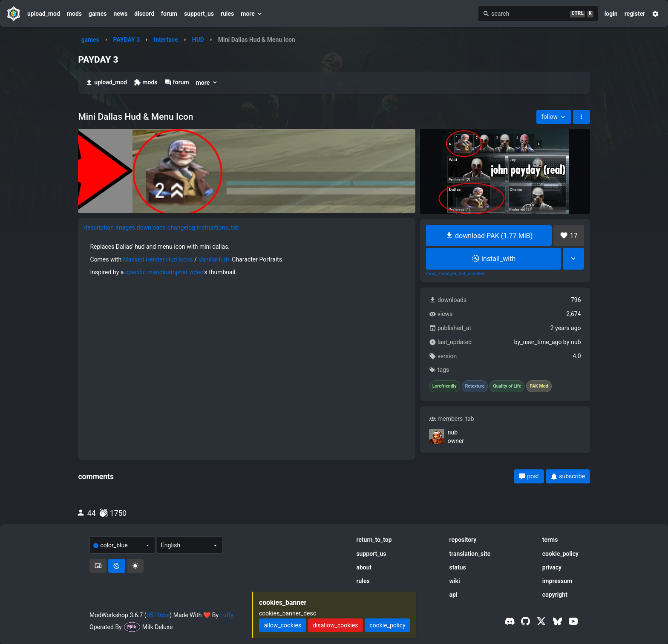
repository (463, 540)
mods (74, 14)
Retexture (475, 386)
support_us (199, 14)
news (120, 14)
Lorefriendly (445, 386)
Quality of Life (507, 386)
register (635, 14)
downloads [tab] (151, 227)
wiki (455, 581)
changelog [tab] (181, 227)
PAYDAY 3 (127, 40)
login (611, 14)
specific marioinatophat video (164, 272)
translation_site (470, 554)
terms (550, 540)
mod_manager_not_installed (456, 274)
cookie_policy (560, 554)
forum (169, 14)
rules (227, 14)
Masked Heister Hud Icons (158, 259)
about (364, 567)
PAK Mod (539, 386)
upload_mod (44, 14)
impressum (557, 581)
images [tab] (125, 227)
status (458, 567)
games (98, 14)
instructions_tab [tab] (218, 227)
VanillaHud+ (215, 259)
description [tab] (99, 227)
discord (144, 14)
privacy (552, 567)
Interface (166, 40)
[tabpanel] (247, 259)
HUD (198, 40)
